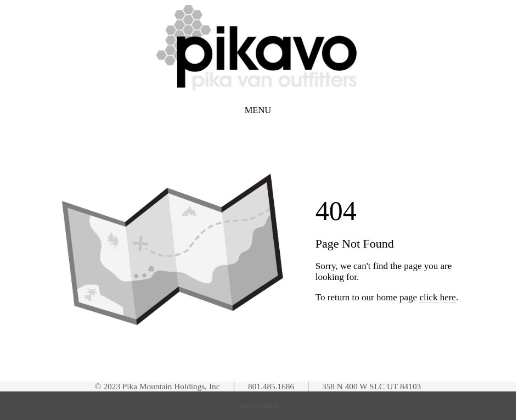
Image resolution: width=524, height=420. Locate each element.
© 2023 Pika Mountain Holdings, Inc (157, 386)
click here (438, 297)
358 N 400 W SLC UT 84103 (371, 386)
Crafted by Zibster (258, 406)
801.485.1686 (271, 386)
